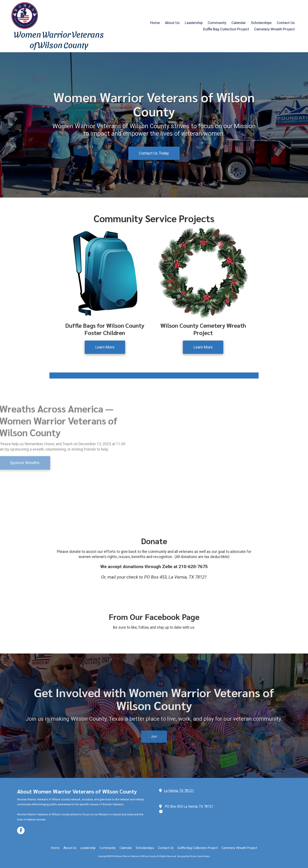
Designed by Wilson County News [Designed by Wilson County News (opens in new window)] (194, 856)
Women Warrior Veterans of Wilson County (59, 39)
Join (154, 714)
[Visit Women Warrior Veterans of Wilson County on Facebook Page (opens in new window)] (21, 830)
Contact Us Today (154, 153)
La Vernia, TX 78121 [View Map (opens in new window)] (179, 791)
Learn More (105, 347)
